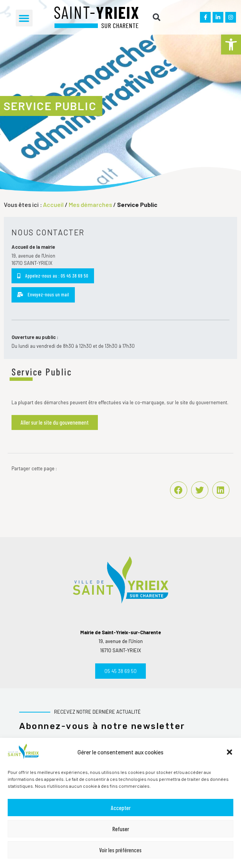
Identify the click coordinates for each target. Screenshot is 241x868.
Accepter (121, 808)
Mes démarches (90, 204)
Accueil (53, 204)
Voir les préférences (121, 850)
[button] (231, 45)
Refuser (121, 829)
